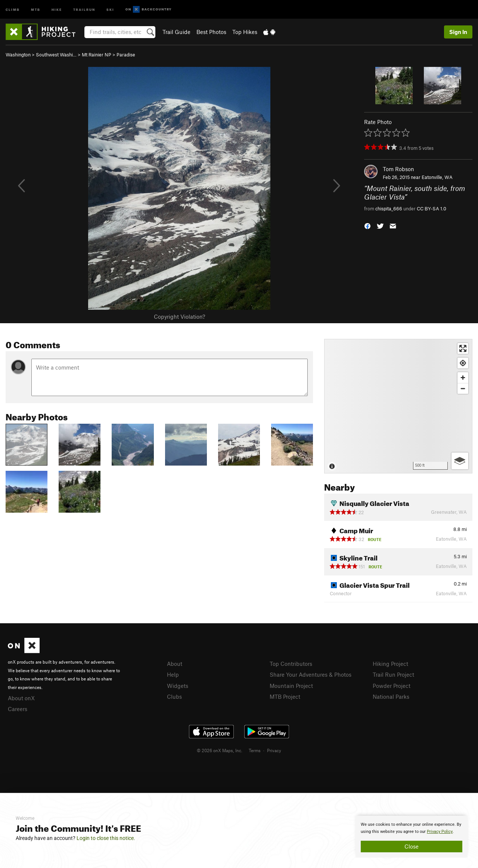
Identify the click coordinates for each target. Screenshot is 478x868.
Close (412, 846)
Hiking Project (390, 664)
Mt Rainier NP (97, 55)
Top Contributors (291, 664)
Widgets (178, 686)
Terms (255, 750)
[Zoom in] (463, 378)
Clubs (174, 696)
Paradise (126, 55)
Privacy (274, 750)
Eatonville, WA (437, 177)
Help (173, 674)
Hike (57, 9)
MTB (36, 9)
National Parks (391, 696)
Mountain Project (291, 686)
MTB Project (285, 696)
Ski (110, 9)
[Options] (460, 461)
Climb (13, 9)
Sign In (458, 32)
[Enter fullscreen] (463, 348)
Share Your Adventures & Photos (311, 674)
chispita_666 (389, 208)
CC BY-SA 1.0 (432, 208)
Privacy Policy (440, 832)
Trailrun (84, 9)
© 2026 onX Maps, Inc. (220, 750)
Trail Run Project (393, 674)
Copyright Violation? (179, 316)
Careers (18, 709)
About (175, 664)
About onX (21, 698)
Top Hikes (245, 32)
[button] (367, 226)
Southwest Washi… (56, 55)
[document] (412, 837)
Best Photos (211, 32)
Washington (18, 55)
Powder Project (392, 686)
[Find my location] (463, 363)
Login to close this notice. (106, 838)
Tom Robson (398, 169)
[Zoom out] (463, 388)
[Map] (398, 406)
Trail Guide (176, 32)
